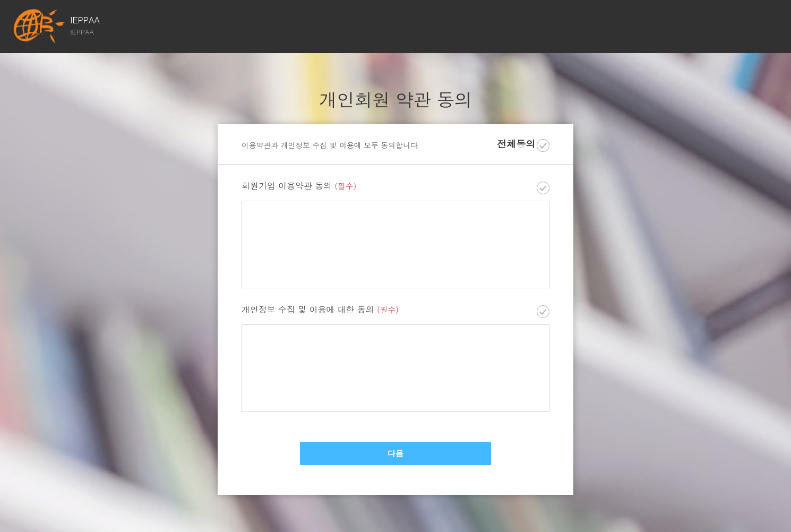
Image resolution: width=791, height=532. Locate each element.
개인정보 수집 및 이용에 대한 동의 (320, 310)
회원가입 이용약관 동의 (299, 186)
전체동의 (516, 145)
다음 (395, 453)
